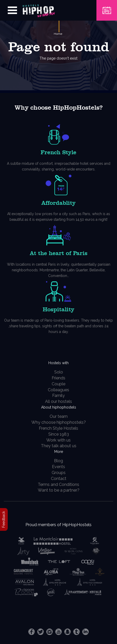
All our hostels (58, 401)
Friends (58, 378)
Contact (59, 479)
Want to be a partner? (59, 490)
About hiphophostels (59, 407)
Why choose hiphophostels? (59, 422)
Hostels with (58, 363)
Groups (59, 473)
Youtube (58, 632)
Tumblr (76, 632)
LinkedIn (85, 632)
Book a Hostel (107, 7)
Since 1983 (59, 434)
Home (58, 34)
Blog (58, 461)
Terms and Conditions (58, 484)
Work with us (58, 440)
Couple (58, 384)
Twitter (40, 632)
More (59, 452)
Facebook (31, 632)
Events (58, 467)
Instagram (49, 632)
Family (58, 396)
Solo (59, 372)
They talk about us (59, 446)
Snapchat (67, 632)
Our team (59, 416)
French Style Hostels (58, 428)
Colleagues (58, 390)
